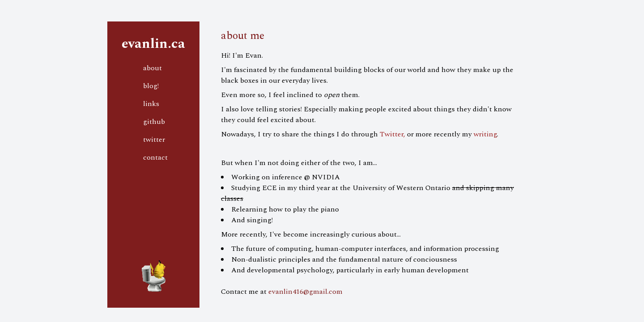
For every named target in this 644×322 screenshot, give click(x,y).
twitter (154, 140)
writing (485, 134)
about (153, 68)
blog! (151, 86)
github (154, 122)
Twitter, (392, 134)
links (151, 104)
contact (155, 157)
